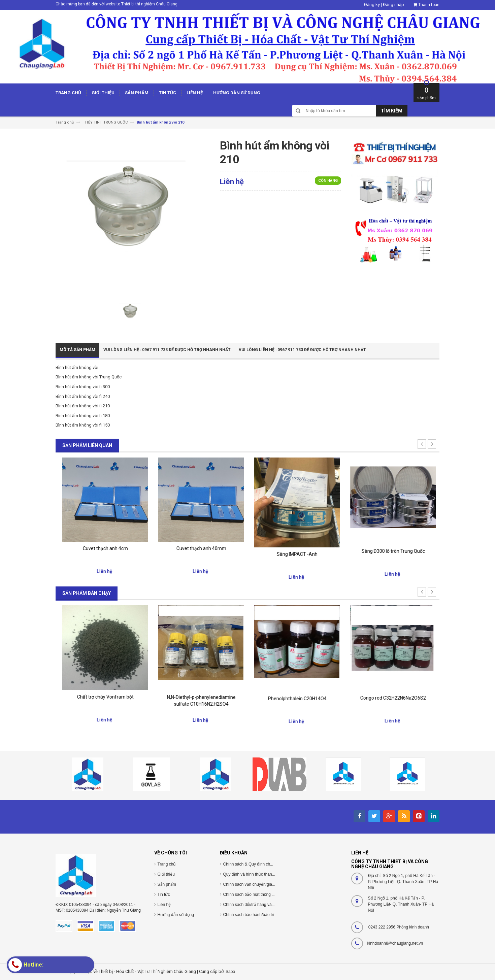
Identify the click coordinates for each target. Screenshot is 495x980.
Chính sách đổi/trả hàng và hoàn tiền (256, 905)
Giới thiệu (166, 874)
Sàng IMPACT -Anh (391, 554)
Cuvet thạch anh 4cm (200, 548)
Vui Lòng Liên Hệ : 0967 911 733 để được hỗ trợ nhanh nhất (167, 350)
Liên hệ (164, 905)
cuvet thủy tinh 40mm (104, 548)
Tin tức (164, 894)
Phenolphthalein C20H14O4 (392, 699)
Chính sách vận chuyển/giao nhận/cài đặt (260, 884)
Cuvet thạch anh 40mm (296, 548)
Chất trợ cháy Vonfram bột (200, 697)
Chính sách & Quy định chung (250, 864)
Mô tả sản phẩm (77, 350)
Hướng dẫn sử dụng (176, 915)
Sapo (230, 972)
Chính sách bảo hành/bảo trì (249, 915)
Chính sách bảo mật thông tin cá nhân (257, 894)
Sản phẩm (167, 884)
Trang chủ (167, 864)
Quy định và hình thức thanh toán (253, 874)
